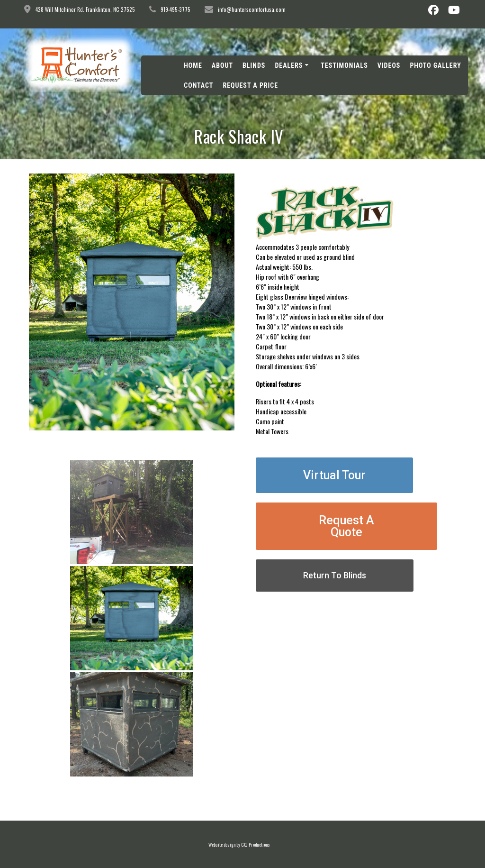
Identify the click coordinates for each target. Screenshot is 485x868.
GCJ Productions (256, 845)
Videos (389, 65)
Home (193, 65)
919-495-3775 (175, 9)
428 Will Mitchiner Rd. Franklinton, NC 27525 (85, 9)
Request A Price (250, 85)
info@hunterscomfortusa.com (252, 9)
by (238, 845)
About (222, 65)
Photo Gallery (435, 65)
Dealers (289, 65)
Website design (222, 845)
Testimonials (344, 65)
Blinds (254, 65)
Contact (198, 85)
